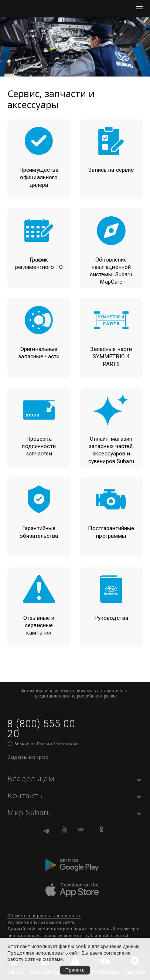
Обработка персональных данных (44, 916)
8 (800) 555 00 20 (41, 729)
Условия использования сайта (41, 922)
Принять (75, 970)
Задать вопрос (28, 757)
